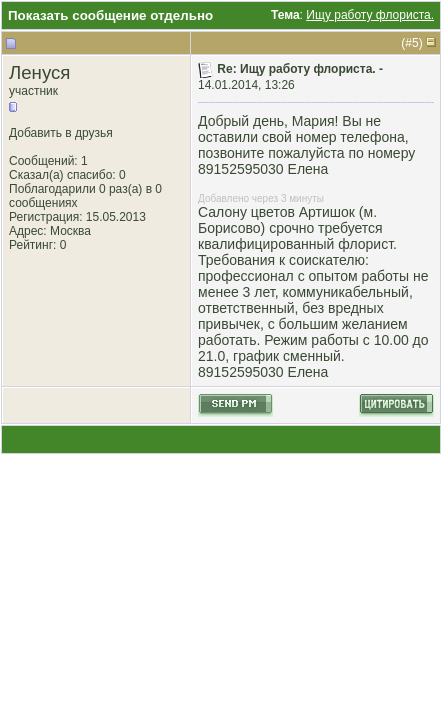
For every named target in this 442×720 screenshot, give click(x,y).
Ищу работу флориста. (370, 15)
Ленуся (39, 72)
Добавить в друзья (61, 133)
